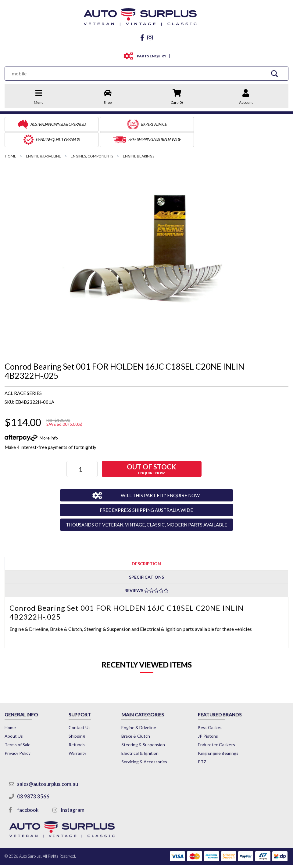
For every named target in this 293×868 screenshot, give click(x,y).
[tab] (146, 546)
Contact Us (83, 711)
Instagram (73, 793)
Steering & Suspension (151, 728)
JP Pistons (219, 719)
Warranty (81, 736)
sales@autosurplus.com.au (48, 767)
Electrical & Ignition (148, 736)
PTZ (213, 745)
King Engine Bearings (229, 736)
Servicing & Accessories (152, 745)
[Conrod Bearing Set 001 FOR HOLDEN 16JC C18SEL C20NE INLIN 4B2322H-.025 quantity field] (82, 452)
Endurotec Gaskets (227, 728)
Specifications (146, 560)
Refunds (80, 728)
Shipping (80, 719)
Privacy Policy (18, 736)
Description (146, 546)
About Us (14, 719)
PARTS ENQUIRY (150, 54)
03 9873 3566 (34, 780)
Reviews (146, 574)
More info (49, 421)
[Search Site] (275, 72)
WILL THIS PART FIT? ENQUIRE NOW (157, 478)
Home (10, 711)
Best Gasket (221, 711)
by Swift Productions (244, 860)
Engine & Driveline (146, 711)
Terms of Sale (18, 728)
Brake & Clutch (143, 719)
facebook (28, 793)
